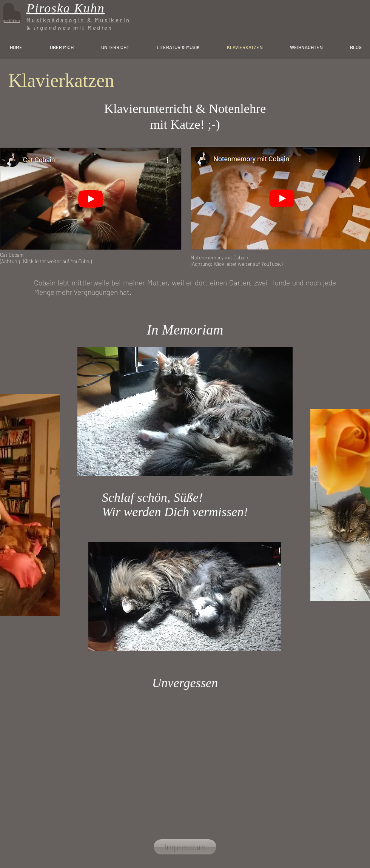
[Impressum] (185, 847)
